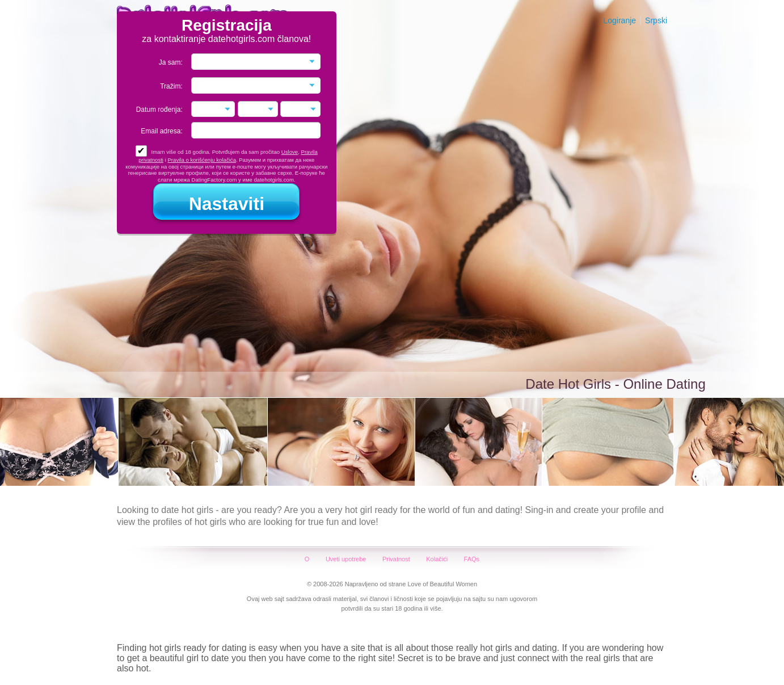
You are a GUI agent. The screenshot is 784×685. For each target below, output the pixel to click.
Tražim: (171, 86)
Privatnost (396, 559)
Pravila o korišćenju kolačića (202, 160)
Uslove (290, 152)
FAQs (472, 559)
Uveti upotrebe (346, 559)
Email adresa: (161, 131)
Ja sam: (171, 62)
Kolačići (437, 559)
